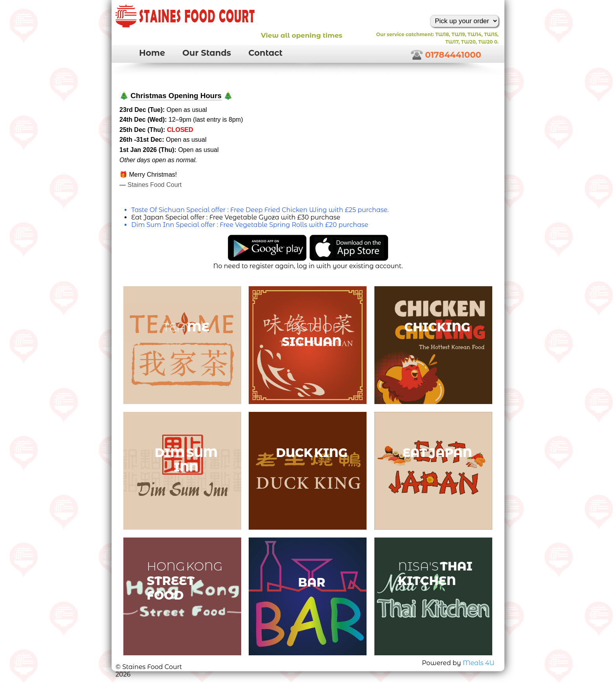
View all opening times (302, 35)
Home (152, 53)
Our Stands (207, 53)
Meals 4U (478, 663)
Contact (265, 53)
